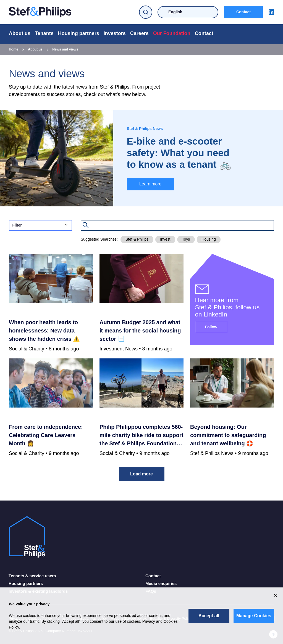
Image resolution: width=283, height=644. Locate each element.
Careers (139, 33)
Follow (211, 327)
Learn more (150, 184)
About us (20, 33)
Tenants (44, 33)
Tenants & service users (32, 576)
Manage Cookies (254, 616)
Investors (115, 33)
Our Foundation (172, 33)
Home (14, 49)
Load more (141, 474)
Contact (243, 12)
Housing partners (79, 33)
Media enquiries (161, 583)
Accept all (209, 616)
